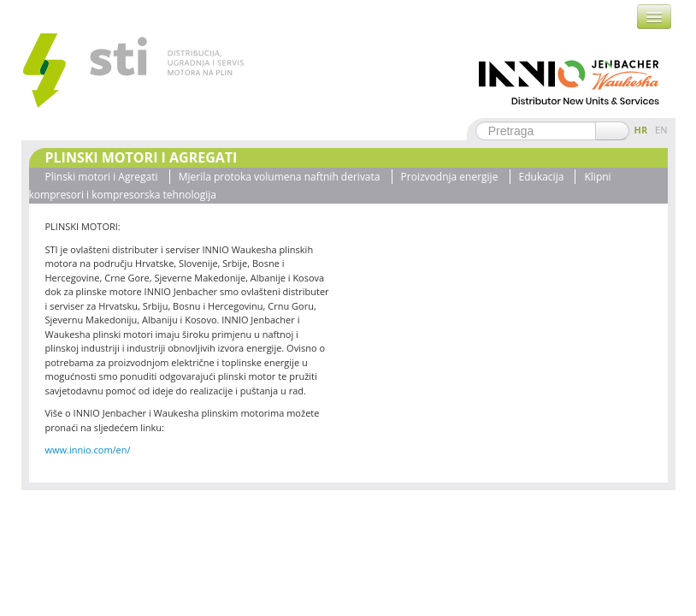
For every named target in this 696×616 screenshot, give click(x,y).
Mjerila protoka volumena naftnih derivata (280, 177)
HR (641, 130)
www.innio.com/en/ (88, 450)
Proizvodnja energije (450, 177)
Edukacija (542, 177)
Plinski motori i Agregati (102, 177)
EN (661, 130)
